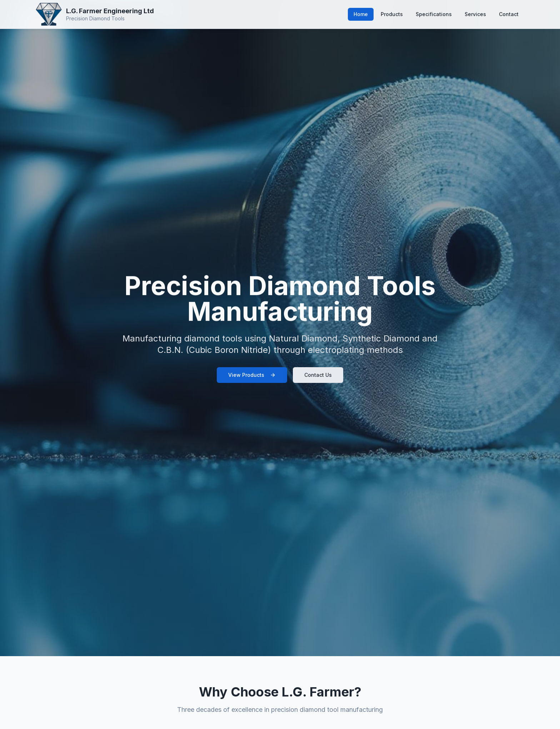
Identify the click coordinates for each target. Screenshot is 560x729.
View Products (252, 375)
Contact (509, 14)
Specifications (434, 14)
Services (475, 14)
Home (361, 14)
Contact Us (318, 375)
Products (392, 14)
